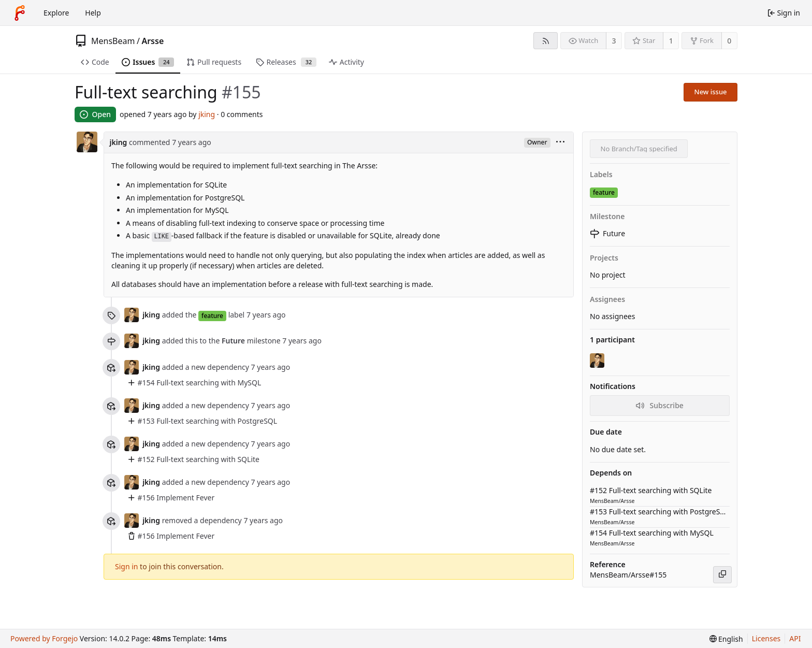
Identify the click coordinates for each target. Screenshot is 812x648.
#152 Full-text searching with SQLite (199, 459)
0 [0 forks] (729, 41)
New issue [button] (711, 92)
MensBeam (113, 41)
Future (233, 341)
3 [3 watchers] (614, 41)
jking (207, 114)
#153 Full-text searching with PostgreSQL (208, 421)
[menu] (560, 143)
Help (93, 13)
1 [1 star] (671, 41)
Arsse (153, 41)
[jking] (598, 361)
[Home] (20, 13)
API (795, 638)
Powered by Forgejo (44, 638)
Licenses (766, 638)
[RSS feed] (546, 41)
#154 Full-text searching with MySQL (200, 383)
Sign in (126, 566)
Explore (56, 13)
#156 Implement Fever (176, 498)
